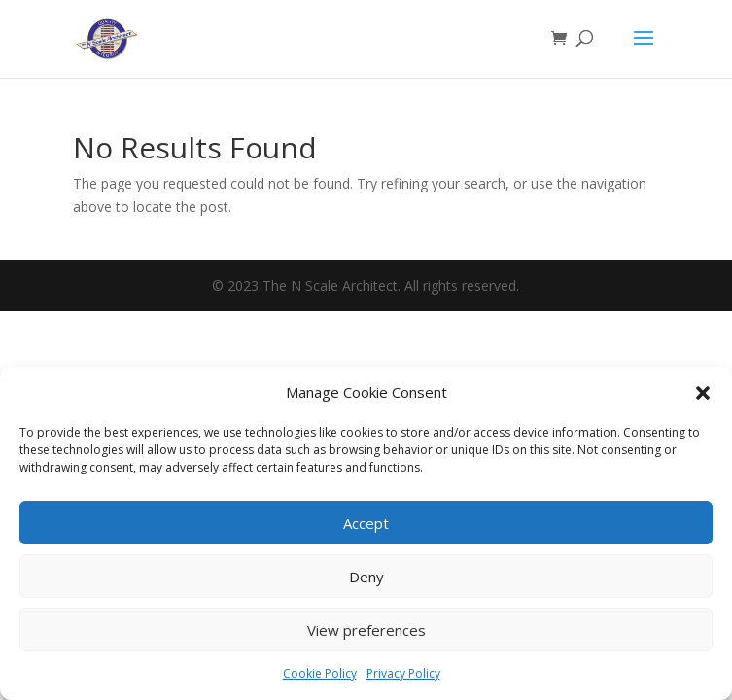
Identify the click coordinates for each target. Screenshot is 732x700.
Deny (366, 577)
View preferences (366, 630)
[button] (703, 393)
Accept (366, 523)
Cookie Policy (320, 673)
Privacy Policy (403, 673)
